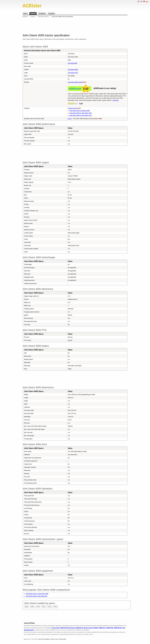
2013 (55, 607)
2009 (32, 607)
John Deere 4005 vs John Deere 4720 (81, 115)
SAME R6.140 (79, 628)
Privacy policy (62, 639)
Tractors (33, 13)
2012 (50, 607)
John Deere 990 (72, 63)
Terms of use (54, 639)
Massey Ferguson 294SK (91, 628)
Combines (42, 13)
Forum (70, 119)
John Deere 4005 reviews (75, 82)
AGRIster (25, 17)
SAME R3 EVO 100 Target (68, 628)
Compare (51, 13)
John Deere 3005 (73, 70)
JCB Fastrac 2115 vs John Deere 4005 (37, 594)
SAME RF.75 (102, 628)
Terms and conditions (44, 639)
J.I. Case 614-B (55, 628)
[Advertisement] (75, 26)
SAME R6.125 (118, 628)
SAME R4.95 (110, 628)
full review (115, 100)
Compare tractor (73, 108)
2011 (44, 607)
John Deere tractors (43, 17)
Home (25, 13)
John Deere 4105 (73, 73)
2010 (38, 607)
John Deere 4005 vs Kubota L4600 (80, 111)
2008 (26, 607)
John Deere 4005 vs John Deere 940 (36, 596)
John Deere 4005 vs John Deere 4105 (81, 113)
